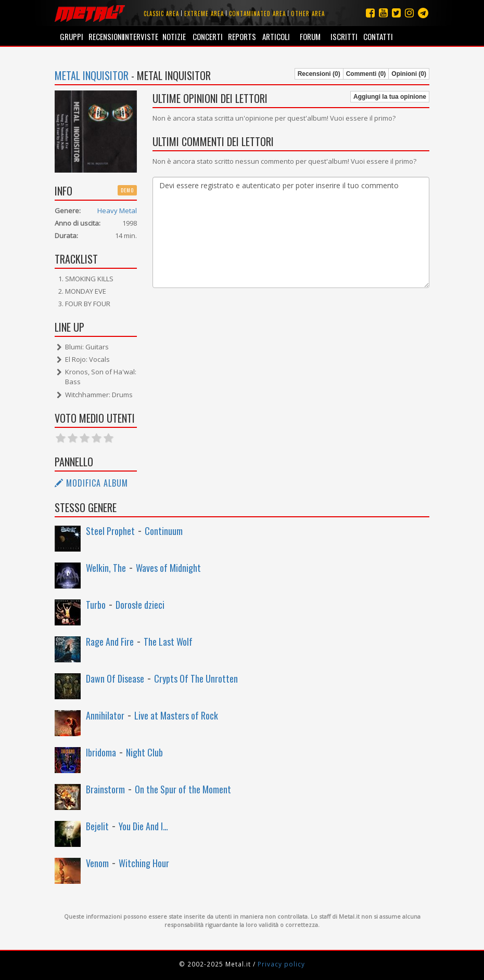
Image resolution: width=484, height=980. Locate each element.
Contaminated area (257, 14)
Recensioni (105, 36)
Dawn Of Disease (115, 678)
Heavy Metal (117, 211)
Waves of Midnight (168, 568)
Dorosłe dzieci (140, 605)
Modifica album (91, 483)
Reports (242, 36)
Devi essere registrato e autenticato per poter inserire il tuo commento (291, 232)
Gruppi (72, 36)
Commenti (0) (366, 74)
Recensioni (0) (319, 74)
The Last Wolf (168, 642)
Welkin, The (106, 568)
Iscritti (344, 36)
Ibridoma (101, 752)
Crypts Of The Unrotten (196, 678)
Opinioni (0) (409, 74)
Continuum (164, 531)
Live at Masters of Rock (176, 715)
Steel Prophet (110, 531)
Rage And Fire (110, 642)
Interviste (140, 36)
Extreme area (204, 14)
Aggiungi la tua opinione (390, 97)
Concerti (208, 36)
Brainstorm (105, 789)
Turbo (96, 605)
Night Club (144, 752)
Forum (310, 36)
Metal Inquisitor (92, 75)
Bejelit (97, 826)
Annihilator (105, 715)
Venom (97, 863)
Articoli (276, 36)
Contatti (378, 36)
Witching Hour (144, 863)
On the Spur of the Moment (183, 789)
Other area (308, 14)
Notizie (174, 36)
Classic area (161, 14)
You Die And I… (143, 826)
